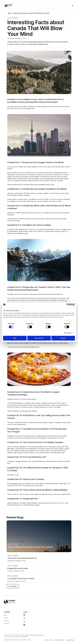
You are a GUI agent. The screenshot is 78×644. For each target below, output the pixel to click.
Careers (6, 618)
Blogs (10, 13)
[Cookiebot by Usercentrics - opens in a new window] (68, 305)
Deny (15, 338)
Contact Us (7, 621)
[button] (72, 6)
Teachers (6, 623)
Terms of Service (59, 640)
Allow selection (39, 338)
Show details (68, 333)
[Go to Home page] (9, 6)
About (5, 615)
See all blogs (13, 586)
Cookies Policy (70, 640)
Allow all (63, 338)
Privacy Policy (49, 640)
